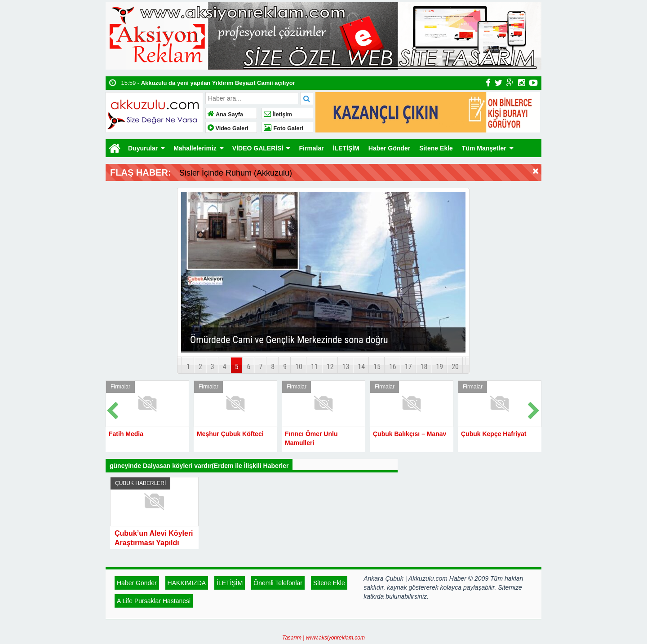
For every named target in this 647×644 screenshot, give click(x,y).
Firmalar (311, 148)
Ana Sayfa (225, 115)
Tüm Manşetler (484, 148)
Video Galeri (228, 128)
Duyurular (143, 148)
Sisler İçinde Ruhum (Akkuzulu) (236, 173)
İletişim (278, 115)
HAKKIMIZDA (187, 583)
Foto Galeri (284, 128)
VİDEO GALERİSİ (258, 148)
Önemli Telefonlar (278, 583)
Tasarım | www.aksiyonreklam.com (323, 638)
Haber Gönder (389, 148)
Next (534, 409)
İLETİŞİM (346, 148)
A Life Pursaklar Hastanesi (154, 601)
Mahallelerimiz (195, 148)
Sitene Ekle (436, 148)
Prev (113, 409)
